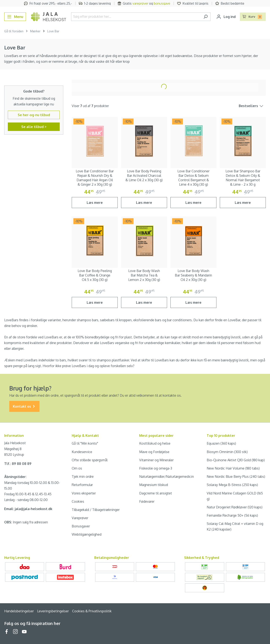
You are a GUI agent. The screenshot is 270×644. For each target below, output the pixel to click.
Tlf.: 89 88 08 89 (18, 464)
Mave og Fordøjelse (154, 452)
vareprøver (140, 3)
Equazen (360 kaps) (221, 443)
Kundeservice (82, 452)
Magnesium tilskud (154, 485)
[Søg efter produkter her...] (136, 17)
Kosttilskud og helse (155, 443)
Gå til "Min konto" (85, 443)
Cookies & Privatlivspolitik (92, 611)
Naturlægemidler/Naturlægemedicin (167, 477)
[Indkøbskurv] (253, 17)
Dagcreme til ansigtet (156, 493)
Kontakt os (24, 406)
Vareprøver (80, 518)
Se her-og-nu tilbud (34, 115)
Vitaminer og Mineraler (156, 460)
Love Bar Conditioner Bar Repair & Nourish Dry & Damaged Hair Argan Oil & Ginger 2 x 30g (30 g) (95, 178)
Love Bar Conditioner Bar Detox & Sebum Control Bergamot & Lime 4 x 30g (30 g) (193, 178)
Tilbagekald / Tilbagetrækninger (96, 510)
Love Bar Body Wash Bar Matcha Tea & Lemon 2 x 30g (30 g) (144, 275)
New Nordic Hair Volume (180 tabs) (233, 468)
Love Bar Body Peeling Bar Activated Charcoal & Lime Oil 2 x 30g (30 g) (144, 176)
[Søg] (206, 17)
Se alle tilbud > (34, 127)
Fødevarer (147, 501)
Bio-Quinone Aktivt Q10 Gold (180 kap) (236, 460)
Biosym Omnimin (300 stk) (227, 452)
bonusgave (162, 3)
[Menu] (15, 17)
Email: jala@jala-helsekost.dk (28, 509)
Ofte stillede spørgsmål (90, 460)
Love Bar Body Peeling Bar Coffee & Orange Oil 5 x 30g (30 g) (95, 275)
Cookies (78, 501)
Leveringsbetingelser (53, 611)
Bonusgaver (81, 526)
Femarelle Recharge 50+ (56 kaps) (232, 515)
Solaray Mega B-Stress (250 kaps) (232, 485)
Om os (77, 468)
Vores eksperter (84, 493)
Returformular (82, 485)
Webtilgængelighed (87, 534)
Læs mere (95, 203)
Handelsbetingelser (19, 611)
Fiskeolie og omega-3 (156, 468)
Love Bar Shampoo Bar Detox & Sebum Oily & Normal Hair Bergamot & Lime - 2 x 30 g (243, 178)
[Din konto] (226, 17)
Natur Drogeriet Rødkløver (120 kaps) (235, 507)
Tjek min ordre (83, 477)
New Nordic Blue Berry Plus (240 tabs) (236, 477)
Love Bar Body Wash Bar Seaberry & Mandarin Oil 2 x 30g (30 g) (193, 275)
